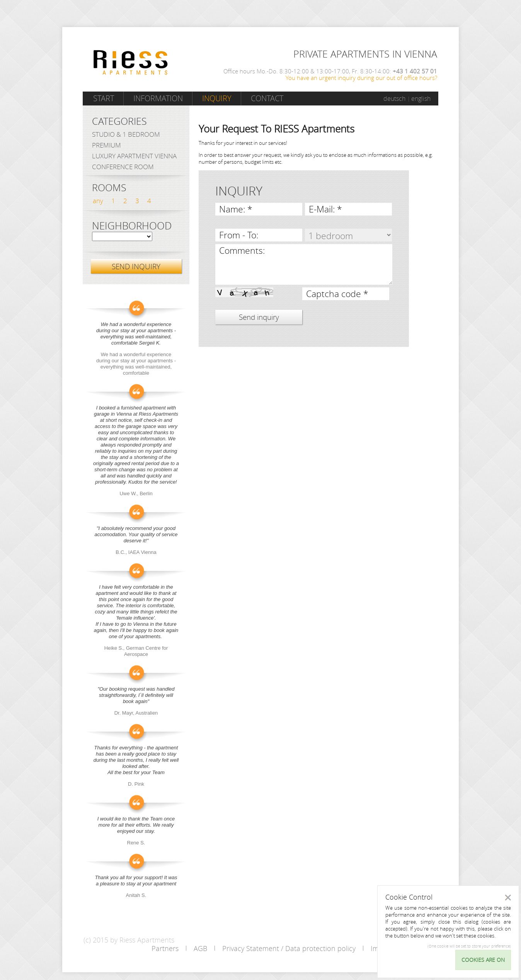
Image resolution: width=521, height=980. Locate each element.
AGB (200, 948)
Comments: (242, 251)
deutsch (394, 99)
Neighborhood (132, 226)
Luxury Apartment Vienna (134, 156)
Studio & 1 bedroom (126, 134)
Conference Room (123, 167)
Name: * (236, 209)
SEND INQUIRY (136, 266)
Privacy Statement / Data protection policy (289, 948)
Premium (106, 145)
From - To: (239, 235)
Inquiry (217, 98)
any (98, 201)
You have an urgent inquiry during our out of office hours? (361, 78)
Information (158, 98)
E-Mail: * (325, 209)
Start (104, 98)
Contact (267, 98)
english (421, 99)
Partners (165, 948)
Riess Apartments (131, 62)
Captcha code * (337, 294)
